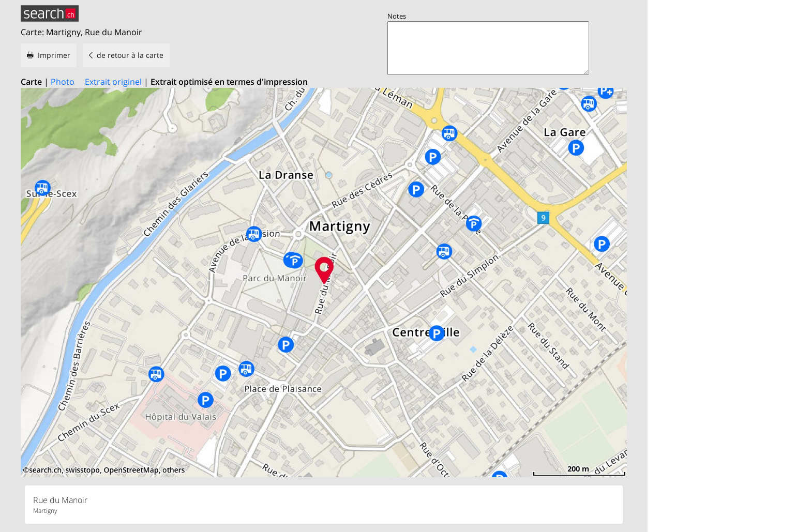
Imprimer (54, 55)
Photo (63, 82)
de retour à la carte (130, 55)
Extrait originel (113, 82)
